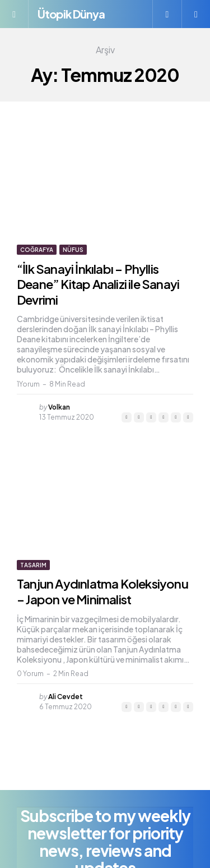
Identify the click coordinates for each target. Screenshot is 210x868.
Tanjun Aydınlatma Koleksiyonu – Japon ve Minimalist (102, 591)
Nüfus (73, 250)
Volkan (59, 407)
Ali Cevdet (66, 697)
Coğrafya (37, 250)
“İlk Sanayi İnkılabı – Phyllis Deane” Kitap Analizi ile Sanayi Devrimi (98, 284)
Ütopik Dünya (71, 14)
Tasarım (33, 565)
